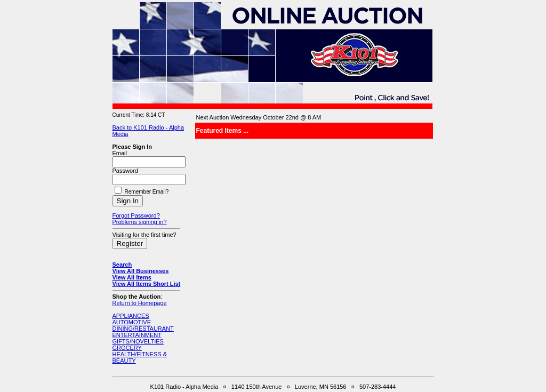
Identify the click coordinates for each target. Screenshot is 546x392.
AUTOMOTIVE (132, 322)
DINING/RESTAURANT (143, 329)
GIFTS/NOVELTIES (138, 341)
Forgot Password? (136, 215)
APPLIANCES (131, 316)
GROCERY (127, 348)
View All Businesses (141, 271)
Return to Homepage (140, 303)
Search (122, 265)
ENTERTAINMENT (137, 335)
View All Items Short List (147, 284)
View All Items (132, 277)
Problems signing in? (140, 222)
